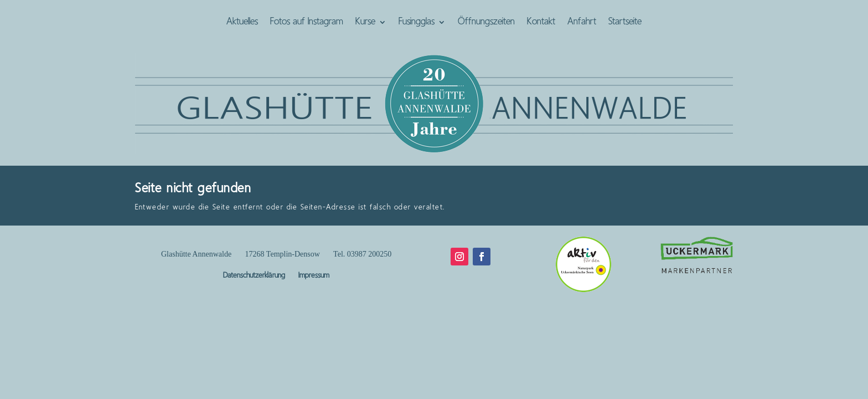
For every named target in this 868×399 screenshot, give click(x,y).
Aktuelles (242, 22)
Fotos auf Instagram (307, 22)
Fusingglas (417, 22)
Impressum (314, 276)
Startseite (625, 22)
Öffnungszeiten (486, 22)
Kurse (365, 22)
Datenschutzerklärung (254, 276)
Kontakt (541, 22)
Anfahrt (582, 22)
